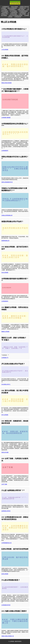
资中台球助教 (5, 415)
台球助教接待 (5, 301)
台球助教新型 (5, 151)
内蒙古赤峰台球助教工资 (8, 636)
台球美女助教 (13, 14)
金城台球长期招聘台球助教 (16, 15)
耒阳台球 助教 (5, 452)
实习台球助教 (13, 11)
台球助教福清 (23, 13)
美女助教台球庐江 (6, 384)
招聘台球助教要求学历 (7, 182)
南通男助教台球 (5, 241)
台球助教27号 (5, 358)
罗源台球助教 (14, 7)
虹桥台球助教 (5, 574)
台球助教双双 (14, 13)
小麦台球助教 (22, 14)
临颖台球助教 (21, 10)
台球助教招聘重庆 (23, 11)
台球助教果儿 (12, 10)
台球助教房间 (18, 17)
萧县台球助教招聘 (12, 8)
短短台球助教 (5, 273)
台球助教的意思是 (6, 605)
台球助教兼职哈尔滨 (7, 543)
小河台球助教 (5, 50)
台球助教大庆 (22, 8)
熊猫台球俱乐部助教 (7, 83)
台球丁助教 (4, 484)
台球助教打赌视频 (6, 118)
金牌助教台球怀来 (6, 511)
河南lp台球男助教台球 (7, 215)
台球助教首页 (6, 7)
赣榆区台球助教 (5, 332)
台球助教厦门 (5, 13)
